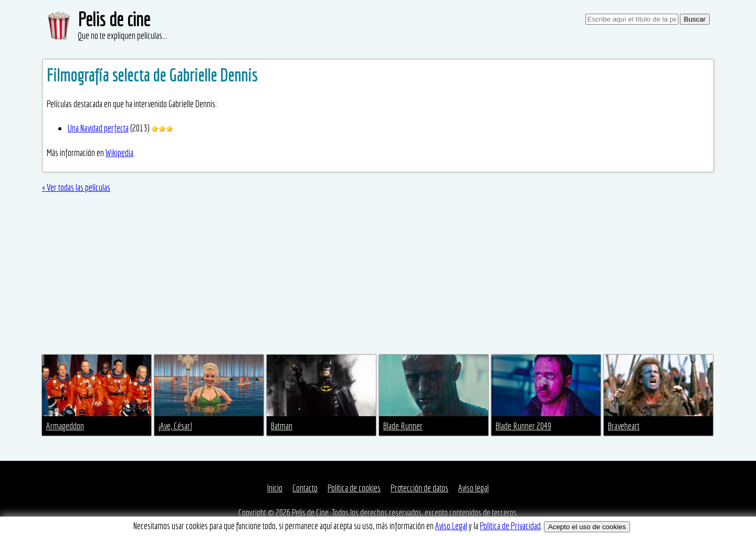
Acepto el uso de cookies (587, 527)
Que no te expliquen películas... (122, 35)
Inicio (275, 488)
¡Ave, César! (175, 426)
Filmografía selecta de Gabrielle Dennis (152, 75)
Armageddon (65, 426)
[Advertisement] (378, 276)
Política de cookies (354, 488)
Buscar (695, 19)
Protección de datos (419, 488)
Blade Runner (403, 426)
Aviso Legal (451, 526)
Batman (282, 426)
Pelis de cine (114, 19)
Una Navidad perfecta (98, 128)
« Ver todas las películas (76, 187)
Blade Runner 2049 (523, 426)
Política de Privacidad (510, 526)
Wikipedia (119, 153)
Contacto (305, 488)
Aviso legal (474, 488)
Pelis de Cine (310, 513)
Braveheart (624, 426)
